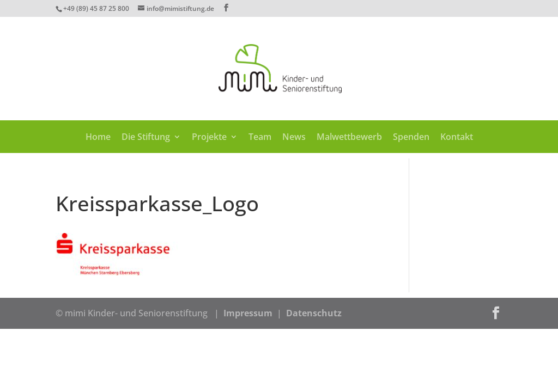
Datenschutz (314, 313)
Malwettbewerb (349, 138)
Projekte (209, 138)
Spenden (411, 138)
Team (260, 138)
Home (98, 138)
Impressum (248, 313)
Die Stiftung (146, 138)
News (294, 138)
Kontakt (457, 138)
